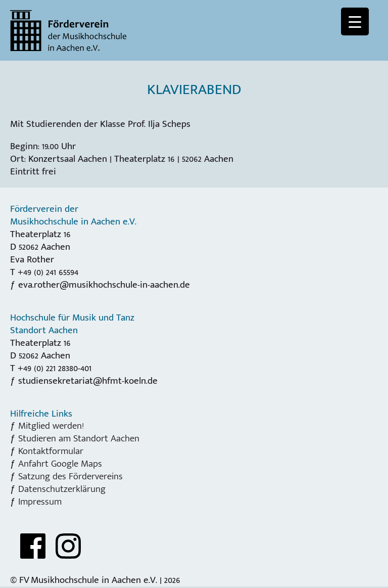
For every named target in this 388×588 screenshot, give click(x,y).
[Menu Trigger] (355, 21)
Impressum (40, 502)
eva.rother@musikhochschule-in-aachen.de (104, 285)
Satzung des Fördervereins (70, 476)
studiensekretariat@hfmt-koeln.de (88, 381)
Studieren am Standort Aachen (79, 438)
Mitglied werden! (51, 426)
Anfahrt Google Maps (60, 464)
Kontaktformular (51, 451)
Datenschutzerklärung (62, 489)
